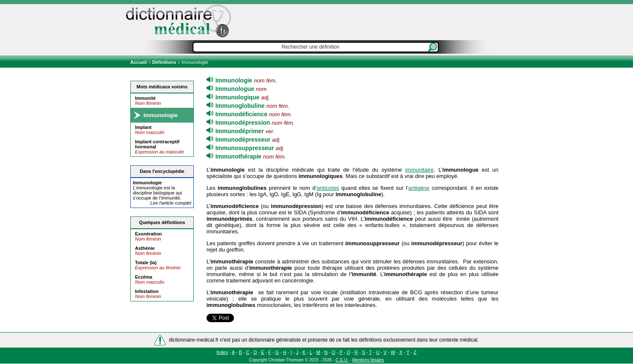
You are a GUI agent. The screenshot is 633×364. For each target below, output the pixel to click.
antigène (419, 188)
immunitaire (420, 170)
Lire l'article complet (171, 203)
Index (222, 352)
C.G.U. (342, 360)
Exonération (149, 234)
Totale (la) (146, 263)
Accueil (139, 62)
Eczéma (144, 277)
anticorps (328, 188)
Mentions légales (368, 360)
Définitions (164, 62)
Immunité (145, 98)
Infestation (147, 291)
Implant (143, 127)
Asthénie (145, 248)
